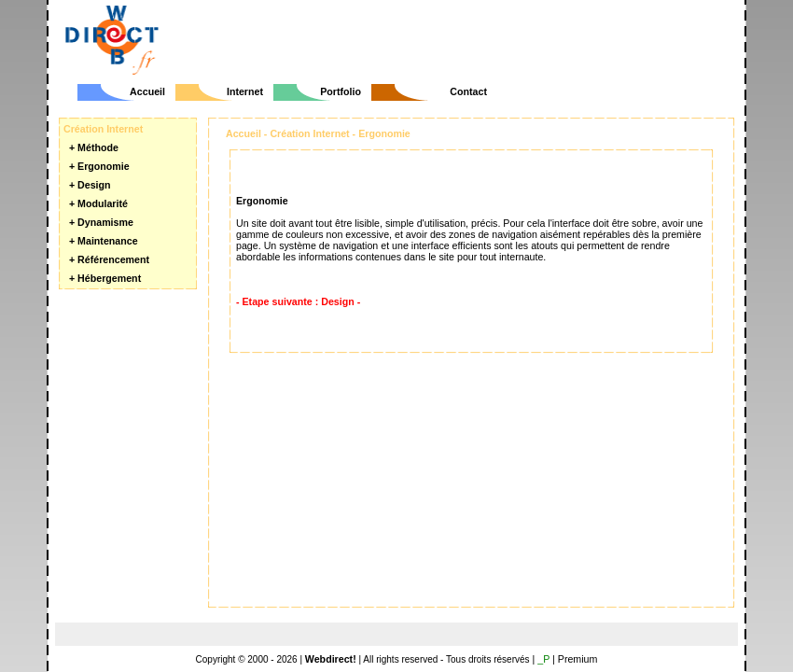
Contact (468, 91)
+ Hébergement (105, 278)
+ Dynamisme (101, 222)
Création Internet (309, 133)
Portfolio (341, 91)
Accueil (147, 91)
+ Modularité (98, 203)
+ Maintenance (104, 241)
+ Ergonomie (99, 166)
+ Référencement (109, 259)
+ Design (90, 185)
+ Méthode (94, 147)
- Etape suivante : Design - (298, 301)
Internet (245, 91)
